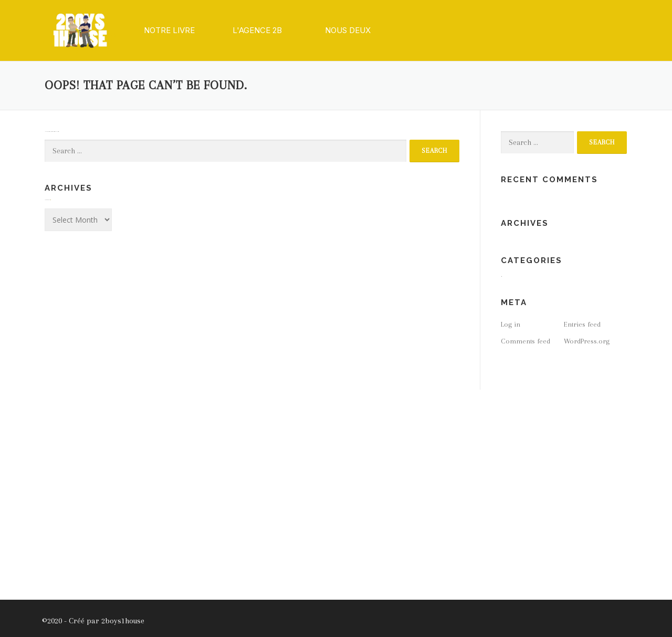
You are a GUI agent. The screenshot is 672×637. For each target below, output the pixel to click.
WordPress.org (587, 341)
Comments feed (526, 341)
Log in (511, 324)
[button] (169, 31)
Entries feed (582, 324)
